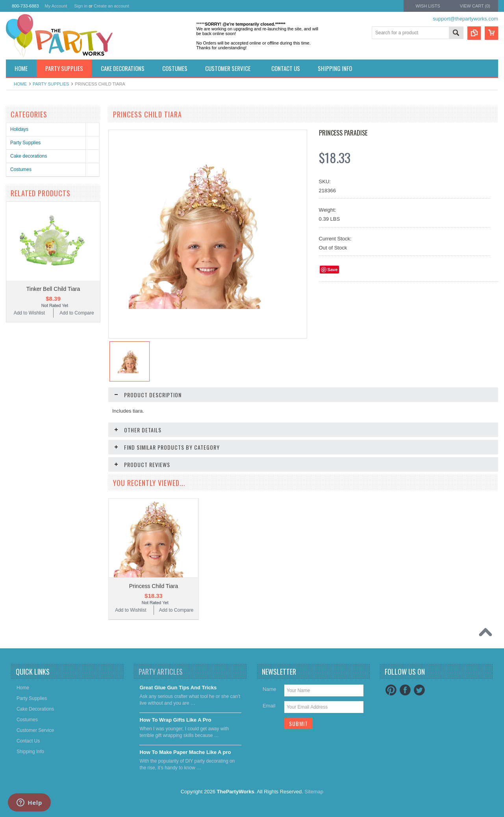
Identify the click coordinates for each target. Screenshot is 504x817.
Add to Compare (77, 313)
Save (333, 270)
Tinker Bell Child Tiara (53, 289)
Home (20, 84)
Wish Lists (428, 6)
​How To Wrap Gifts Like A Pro (175, 720)
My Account (56, 6)
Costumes (21, 169)
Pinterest (391, 690)
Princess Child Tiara (154, 586)
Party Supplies (51, 84)
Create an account (111, 6)
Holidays (19, 129)
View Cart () (475, 6)
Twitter (419, 690)
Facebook (405, 690)
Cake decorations (29, 156)
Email (269, 706)
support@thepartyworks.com (465, 19)
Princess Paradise (343, 133)
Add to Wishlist (29, 313)
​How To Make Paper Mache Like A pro (185, 752)
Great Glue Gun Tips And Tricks (178, 688)
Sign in (81, 6)
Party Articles (161, 672)
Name (270, 689)
